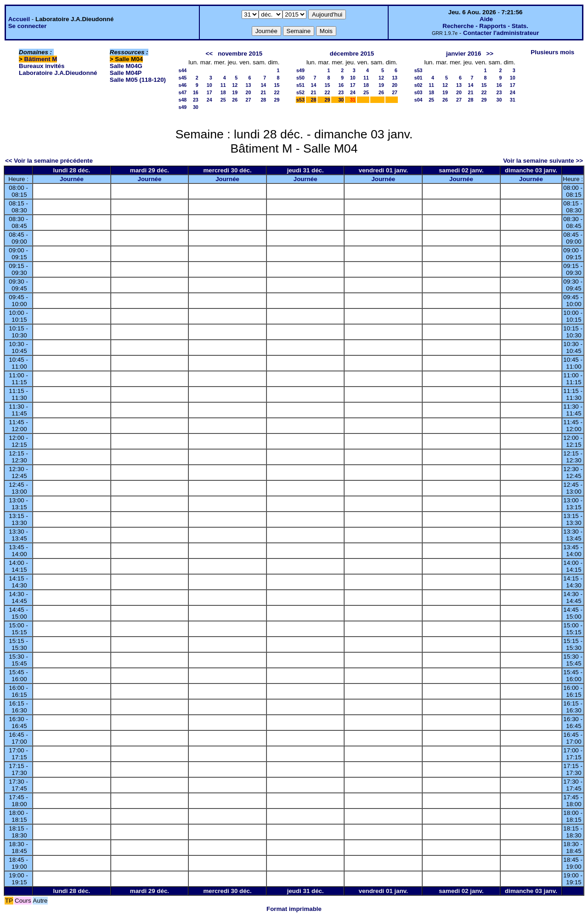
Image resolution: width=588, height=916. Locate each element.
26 (235, 100)
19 (235, 92)
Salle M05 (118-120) (138, 80)
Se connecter (28, 26)
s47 (183, 92)
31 (513, 100)
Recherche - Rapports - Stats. (485, 26)
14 (263, 85)
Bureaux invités (42, 66)
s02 (418, 85)
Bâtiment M (41, 59)
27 (248, 100)
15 (277, 85)
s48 (183, 100)
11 (223, 85)
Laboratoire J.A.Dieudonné (58, 73)
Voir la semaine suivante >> (543, 161)
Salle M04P (126, 73)
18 (223, 92)
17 (209, 92)
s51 (300, 85)
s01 (418, 78)
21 (263, 92)
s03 (418, 92)
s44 (183, 70)
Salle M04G (126, 66)
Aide (486, 19)
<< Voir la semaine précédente (49, 161)
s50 (300, 78)
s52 (300, 92)
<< (209, 54)
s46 (183, 85)
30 (196, 107)
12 (235, 85)
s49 (183, 107)
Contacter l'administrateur (501, 33)
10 (209, 85)
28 (263, 100)
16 (196, 92)
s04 (418, 100)
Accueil (19, 19)
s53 (300, 100)
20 (248, 92)
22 (277, 92)
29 (277, 100)
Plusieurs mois (552, 52)
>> (490, 54)
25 (223, 100)
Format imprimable (294, 909)
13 (248, 85)
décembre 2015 (352, 54)
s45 (183, 78)
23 (196, 100)
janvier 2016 (464, 54)
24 (209, 100)
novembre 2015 (240, 54)
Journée (72, 179)
